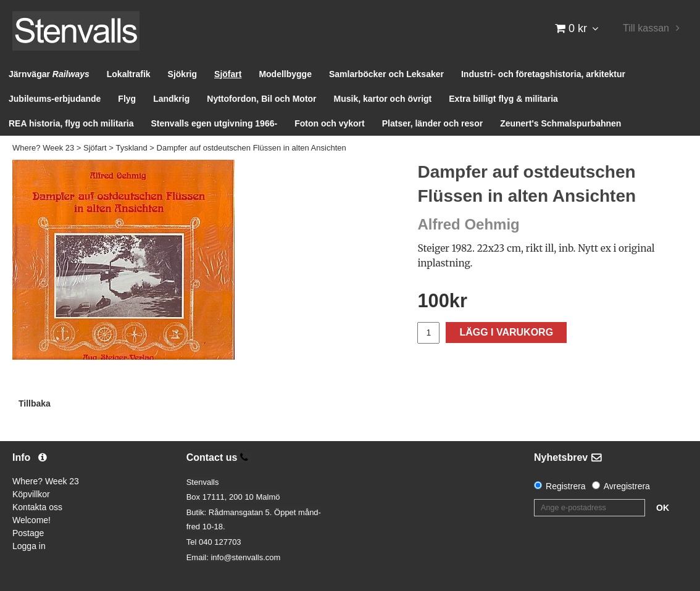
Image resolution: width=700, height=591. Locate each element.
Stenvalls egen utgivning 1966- (215, 123)
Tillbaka (35, 403)
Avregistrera (627, 486)
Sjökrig (182, 74)
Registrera (566, 486)
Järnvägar (49, 74)
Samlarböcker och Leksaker (386, 74)
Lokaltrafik (129, 74)
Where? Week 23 (43, 148)
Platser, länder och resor (432, 123)
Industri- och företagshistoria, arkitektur (543, 74)
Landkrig (171, 99)
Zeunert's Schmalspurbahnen (560, 123)
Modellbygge (285, 74)
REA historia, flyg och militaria (71, 123)
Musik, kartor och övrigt (383, 99)
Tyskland (131, 148)
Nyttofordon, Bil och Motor (261, 99)
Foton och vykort (330, 123)
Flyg (127, 99)
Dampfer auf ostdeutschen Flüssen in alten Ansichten (252, 148)
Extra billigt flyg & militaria (503, 99)
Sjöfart (228, 74)
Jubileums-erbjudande (55, 99)
